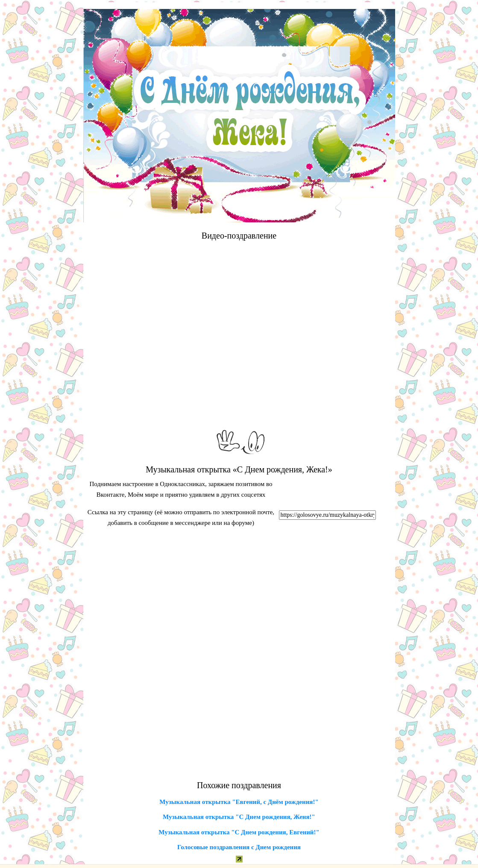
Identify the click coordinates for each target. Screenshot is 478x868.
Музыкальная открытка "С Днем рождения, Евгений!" (239, 832)
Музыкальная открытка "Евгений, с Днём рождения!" (239, 802)
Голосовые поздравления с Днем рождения (239, 847)
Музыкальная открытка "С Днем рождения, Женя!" (239, 817)
